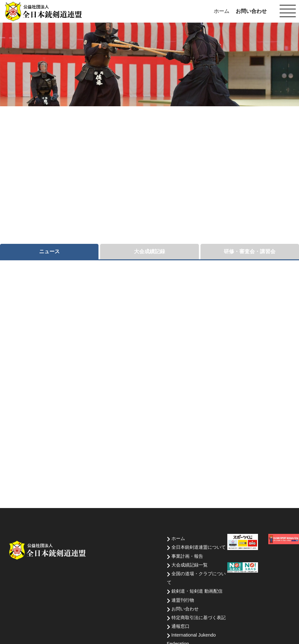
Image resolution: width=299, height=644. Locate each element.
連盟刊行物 (183, 600)
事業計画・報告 (187, 556)
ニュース (49, 251)
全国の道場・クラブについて (196, 578)
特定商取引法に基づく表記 (199, 618)
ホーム (222, 11)
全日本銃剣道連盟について (199, 547)
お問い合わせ (251, 11)
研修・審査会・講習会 (250, 251)
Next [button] (285, 93)
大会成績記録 (149, 251)
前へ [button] (273, 93)
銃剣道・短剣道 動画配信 (197, 591)
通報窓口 (180, 626)
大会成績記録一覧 (190, 565)
